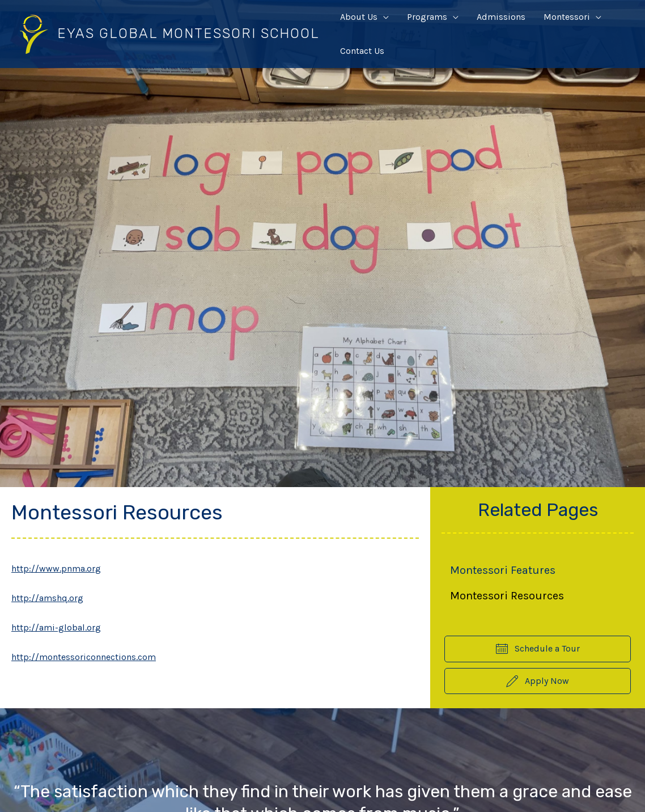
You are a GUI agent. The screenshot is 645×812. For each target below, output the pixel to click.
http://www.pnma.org (56, 568)
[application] (383, 17)
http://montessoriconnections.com (84, 657)
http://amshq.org (47, 598)
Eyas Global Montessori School (188, 33)
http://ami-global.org (56, 627)
